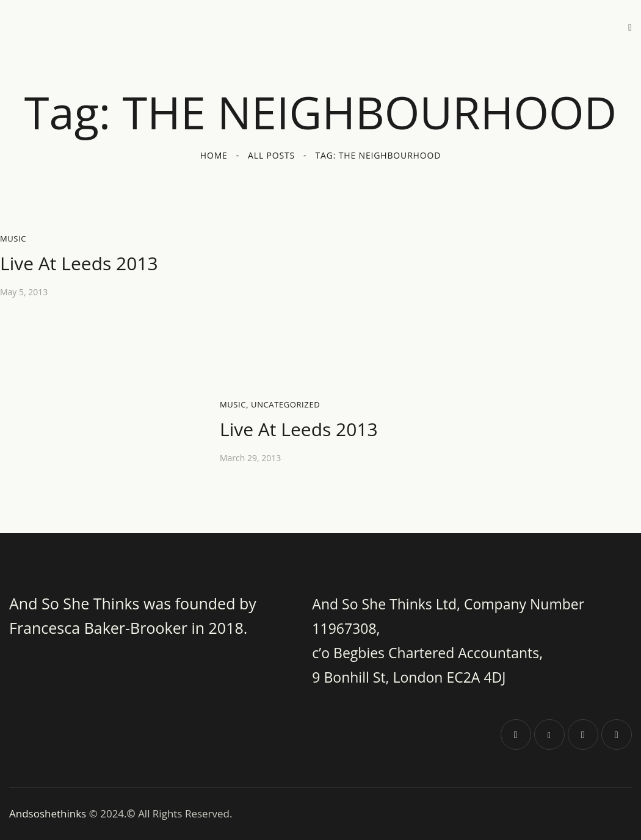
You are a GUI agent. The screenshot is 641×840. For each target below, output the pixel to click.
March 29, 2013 (250, 458)
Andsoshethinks (49, 813)
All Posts (271, 155)
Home (214, 155)
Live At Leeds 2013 (79, 264)
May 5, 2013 (24, 292)
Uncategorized (285, 404)
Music (13, 239)
